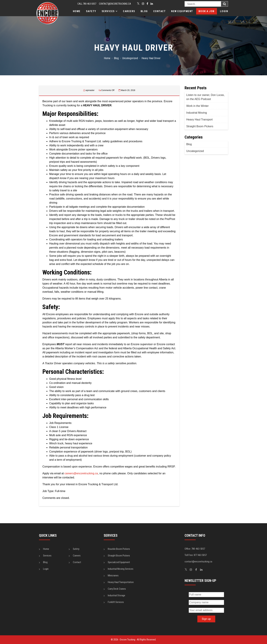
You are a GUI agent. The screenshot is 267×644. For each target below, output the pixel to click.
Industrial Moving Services (121, 569)
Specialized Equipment (119, 562)
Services (108, 11)
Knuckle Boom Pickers (119, 549)
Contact (160, 11)
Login (224, 11)
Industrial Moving (197, 113)
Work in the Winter (197, 106)
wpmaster (90, 90)
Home (77, 11)
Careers (129, 11)
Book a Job (207, 11)
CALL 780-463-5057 (87, 4)
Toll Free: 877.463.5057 (196, 555)
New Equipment (182, 11)
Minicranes (113, 576)
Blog (144, 11)
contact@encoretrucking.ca (115, 4)
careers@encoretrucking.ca (81, 473)
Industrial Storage (116, 595)
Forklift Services (116, 602)
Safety (91, 11)
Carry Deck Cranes (117, 589)
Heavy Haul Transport (199, 120)
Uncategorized (195, 151)
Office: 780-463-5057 (195, 549)
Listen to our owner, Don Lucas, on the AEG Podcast (205, 97)
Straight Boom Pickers (200, 126)
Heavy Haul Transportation (121, 582)
